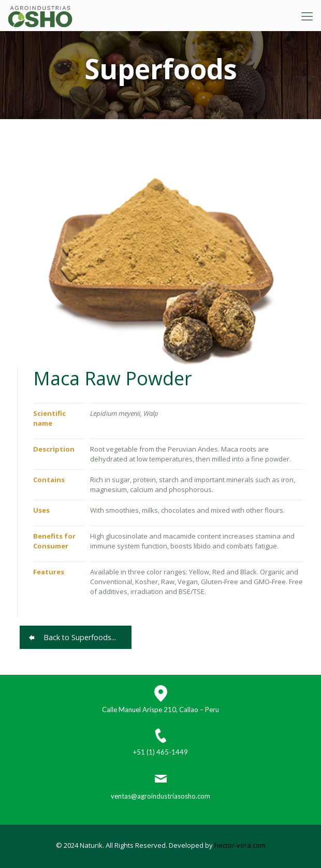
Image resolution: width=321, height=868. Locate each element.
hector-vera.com (240, 845)
